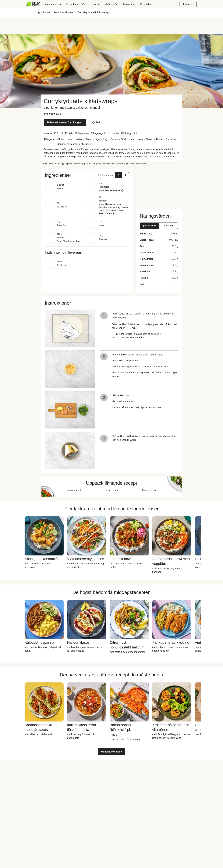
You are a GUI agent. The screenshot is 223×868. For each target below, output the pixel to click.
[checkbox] (45, 114)
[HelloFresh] (33, 4)
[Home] (39, 13)
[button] (87, 175)
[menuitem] (34, 4)
